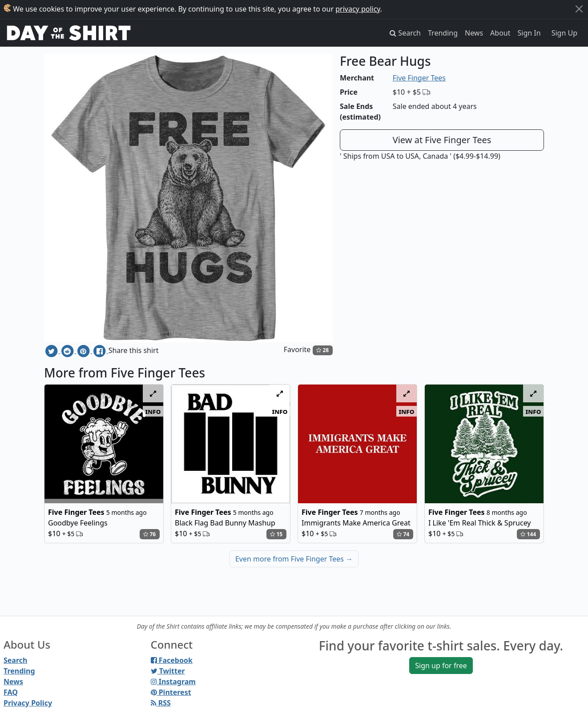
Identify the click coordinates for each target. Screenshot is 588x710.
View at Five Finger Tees (442, 140)
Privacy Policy (28, 703)
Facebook (172, 660)
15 (276, 534)
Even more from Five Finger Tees (294, 559)
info (153, 411)
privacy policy (358, 9)
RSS (161, 703)
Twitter (168, 671)
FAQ (11, 692)
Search (15, 660)
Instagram (173, 682)
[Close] (579, 9)
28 (322, 350)
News (474, 33)
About (500, 33)
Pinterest (171, 692)
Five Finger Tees (419, 78)
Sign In (529, 33)
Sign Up (564, 33)
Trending (443, 33)
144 (528, 534)
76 (149, 534)
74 (403, 534)
